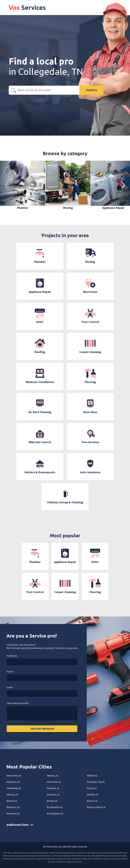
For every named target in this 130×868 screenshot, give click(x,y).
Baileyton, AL (13, 807)
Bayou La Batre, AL (96, 807)
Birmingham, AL (55, 814)
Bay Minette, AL (55, 807)
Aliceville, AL (53, 788)
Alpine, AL (92, 788)
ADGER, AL (92, 776)
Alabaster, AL (13, 782)
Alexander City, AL (96, 782)
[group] (23, 185)
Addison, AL (53, 776)
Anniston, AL (53, 795)
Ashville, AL (93, 795)
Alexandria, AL (14, 788)
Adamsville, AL (14, 776)
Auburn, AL (92, 801)
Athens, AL (12, 801)
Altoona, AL (12, 795)
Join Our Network (42, 729)
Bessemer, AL (13, 814)
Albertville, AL (54, 782)
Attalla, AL (52, 801)
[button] (123, 185)
